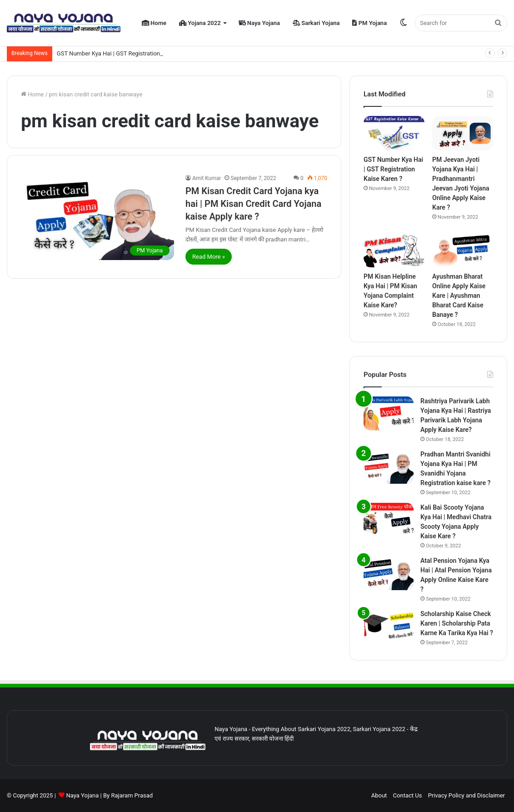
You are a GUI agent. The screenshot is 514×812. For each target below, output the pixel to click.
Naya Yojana (259, 23)
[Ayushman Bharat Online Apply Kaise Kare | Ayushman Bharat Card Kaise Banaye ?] (463, 251)
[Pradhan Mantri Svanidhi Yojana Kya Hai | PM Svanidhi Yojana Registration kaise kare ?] (389, 467)
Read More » (209, 257)
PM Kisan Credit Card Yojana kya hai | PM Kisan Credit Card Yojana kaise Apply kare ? (253, 204)
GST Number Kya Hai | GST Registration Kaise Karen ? (127, 53)
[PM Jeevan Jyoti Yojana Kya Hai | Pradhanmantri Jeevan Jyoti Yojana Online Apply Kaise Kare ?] (463, 133)
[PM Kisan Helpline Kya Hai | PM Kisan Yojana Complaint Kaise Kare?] (394, 251)
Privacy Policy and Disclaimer (467, 795)
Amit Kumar (207, 178)
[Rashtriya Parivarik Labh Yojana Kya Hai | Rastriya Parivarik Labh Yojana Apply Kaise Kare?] (389, 414)
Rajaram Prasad (132, 795)
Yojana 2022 (200, 23)
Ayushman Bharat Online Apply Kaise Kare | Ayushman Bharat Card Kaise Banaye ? (459, 296)
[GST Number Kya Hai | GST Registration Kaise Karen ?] (394, 133)
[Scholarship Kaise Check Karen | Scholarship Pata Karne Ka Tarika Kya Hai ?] (389, 626)
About (379, 795)
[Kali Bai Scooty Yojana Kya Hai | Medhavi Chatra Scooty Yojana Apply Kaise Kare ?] (389, 520)
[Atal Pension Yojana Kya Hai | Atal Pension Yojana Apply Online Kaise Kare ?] (389, 573)
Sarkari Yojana (316, 23)
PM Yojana (369, 23)
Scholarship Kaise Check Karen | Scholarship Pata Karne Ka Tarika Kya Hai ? (457, 623)
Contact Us (408, 795)
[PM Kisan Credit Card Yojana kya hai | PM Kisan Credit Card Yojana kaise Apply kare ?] (97, 217)
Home (154, 23)
